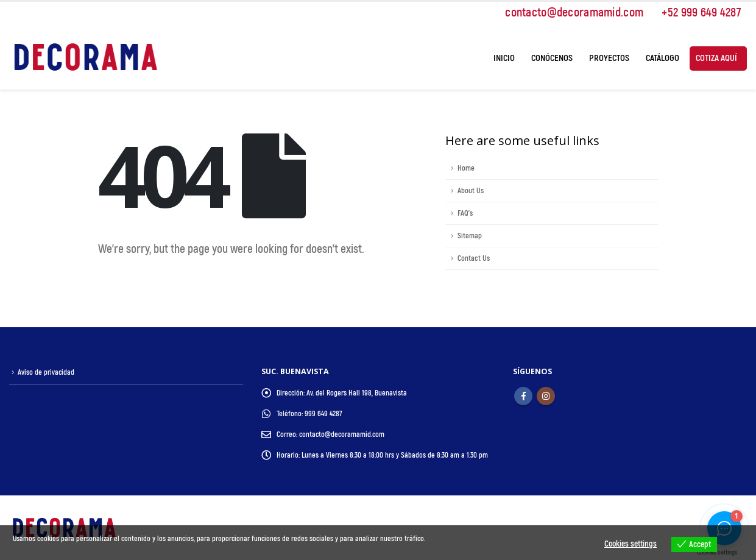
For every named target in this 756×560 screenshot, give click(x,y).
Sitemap (470, 236)
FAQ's (465, 213)
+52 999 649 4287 (695, 12)
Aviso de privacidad (46, 372)
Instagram (546, 396)
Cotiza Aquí (716, 58)
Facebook (523, 396)
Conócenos (552, 58)
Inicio (504, 58)
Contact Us (474, 258)
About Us (471, 191)
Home (466, 168)
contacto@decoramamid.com (568, 12)
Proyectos (609, 58)
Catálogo (662, 58)
